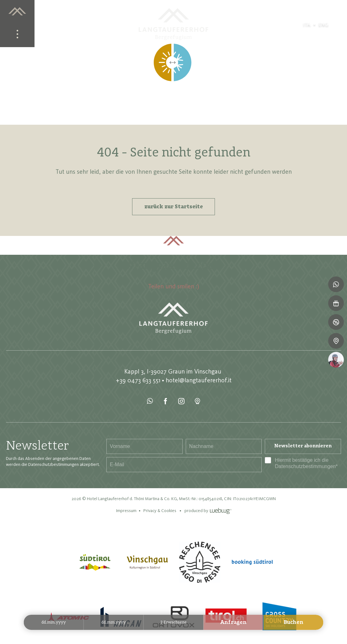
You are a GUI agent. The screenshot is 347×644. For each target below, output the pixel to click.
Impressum (126, 511)
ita (307, 24)
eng (323, 24)
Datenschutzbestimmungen (305, 466)
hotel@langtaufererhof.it (199, 380)
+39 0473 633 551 (138, 380)
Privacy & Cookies (160, 511)
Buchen (293, 622)
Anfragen (233, 622)
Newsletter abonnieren (303, 446)
